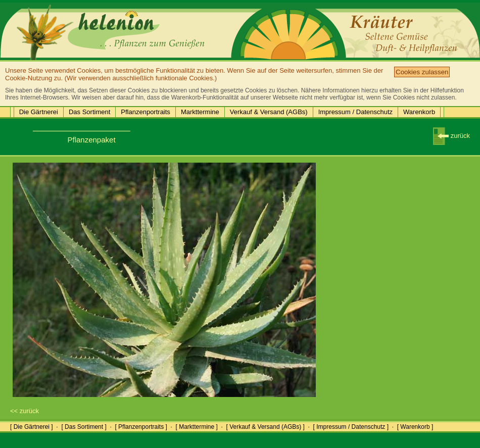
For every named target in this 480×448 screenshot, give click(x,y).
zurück (451, 136)
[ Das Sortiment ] (84, 427)
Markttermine (200, 112)
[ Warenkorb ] (415, 427)
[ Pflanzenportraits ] (141, 427)
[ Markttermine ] (196, 427)
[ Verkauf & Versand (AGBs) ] (266, 427)
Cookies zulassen (422, 72)
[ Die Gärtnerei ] (32, 427)
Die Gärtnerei (39, 112)
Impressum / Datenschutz (355, 112)
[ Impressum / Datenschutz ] (351, 427)
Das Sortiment (89, 112)
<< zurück (25, 411)
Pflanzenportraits (146, 112)
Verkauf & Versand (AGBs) (269, 112)
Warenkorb (419, 112)
